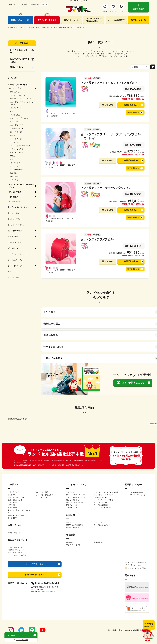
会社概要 (69, 542)
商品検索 (105, 11)
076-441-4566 (48, 583)
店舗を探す (109, 105)
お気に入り (113, 11)
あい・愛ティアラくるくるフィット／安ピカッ (109, 83)
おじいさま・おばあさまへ (45, 495)
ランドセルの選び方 (116, 20)
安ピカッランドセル (73, 500)
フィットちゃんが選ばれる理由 (94, 20)
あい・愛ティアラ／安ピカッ (98, 239)
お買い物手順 (13, 503)
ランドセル (70, 492)
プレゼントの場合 (42, 492)
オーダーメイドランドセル (104, 500)
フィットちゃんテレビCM (17, 555)
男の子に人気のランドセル (76, 495)
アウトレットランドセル (103, 508)
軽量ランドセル (72, 505)
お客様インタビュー (15, 553)
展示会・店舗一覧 (139, 20)
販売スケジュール (71, 20)
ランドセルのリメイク (102, 525)
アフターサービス (14, 508)
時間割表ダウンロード (16, 550)
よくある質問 (24, 4)
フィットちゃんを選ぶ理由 (104, 495)
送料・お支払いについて (17, 497)
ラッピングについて (43, 497)
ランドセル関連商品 (101, 505)
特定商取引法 (99, 542)
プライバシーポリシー (74, 545)
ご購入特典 (12, 505)
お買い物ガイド (13, 492)
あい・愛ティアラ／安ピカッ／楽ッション (106, 188)
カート (122, 11)
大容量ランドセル (73, 508)
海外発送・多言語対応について (19, 515)
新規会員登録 (13, 495)
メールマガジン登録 (35, 564)
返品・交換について (15, 500)
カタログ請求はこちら (133, 383)
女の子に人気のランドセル (76, 497)
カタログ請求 (139, 9)
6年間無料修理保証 (101, 497)
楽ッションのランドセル (75, 503)
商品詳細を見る (131, 105)
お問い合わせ (35, 4)
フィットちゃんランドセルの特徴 (106, 492)
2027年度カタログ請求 (74, 525)
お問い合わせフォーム (35, 575)
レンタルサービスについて (104, 522)
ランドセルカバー (100, 503)
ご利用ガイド (12, 4)
